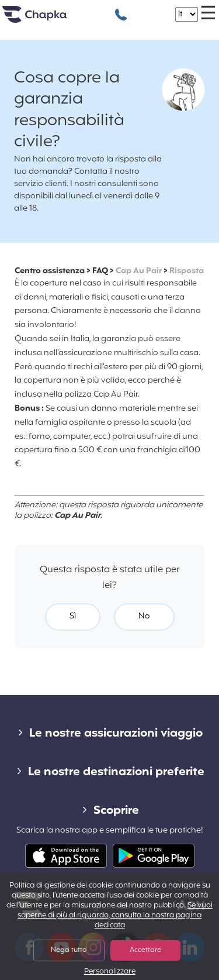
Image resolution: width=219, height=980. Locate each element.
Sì (73, 616)
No (144, 616)
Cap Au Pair (139, 271)
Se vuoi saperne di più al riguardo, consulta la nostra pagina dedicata (115, 916)
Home (49, 19)
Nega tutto (69, 950)
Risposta (187, 271)
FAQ (100, 271)
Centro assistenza (50, 271)
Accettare (145, 950)
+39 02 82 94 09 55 (121, 8)
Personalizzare (110, 972)
